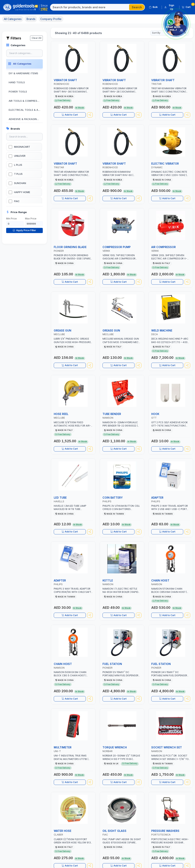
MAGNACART (22, 147)
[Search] (90, 7)
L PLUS (18, 165)
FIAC (17, 201)
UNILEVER (20, 156)
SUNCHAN (20, 183)
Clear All (36, 38)
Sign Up (169, 7)
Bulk (153, 7)
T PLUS (18, 174)
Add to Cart (70, 116)
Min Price (11, 219)
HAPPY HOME (22, 192)
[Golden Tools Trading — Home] (26, 7)
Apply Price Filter (24, 230)
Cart (187, 7)
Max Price (31, 219)
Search (137, 7)
